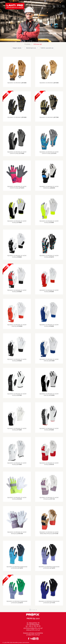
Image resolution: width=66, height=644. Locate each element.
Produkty (27, 44)
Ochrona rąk (38, 44)
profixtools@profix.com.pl (33, 628)
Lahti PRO (15, 6)
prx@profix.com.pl (33, 635)
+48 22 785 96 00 (34, 626)
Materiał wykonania (31, 48)
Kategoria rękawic (17, 48)
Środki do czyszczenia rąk (47, 48)
